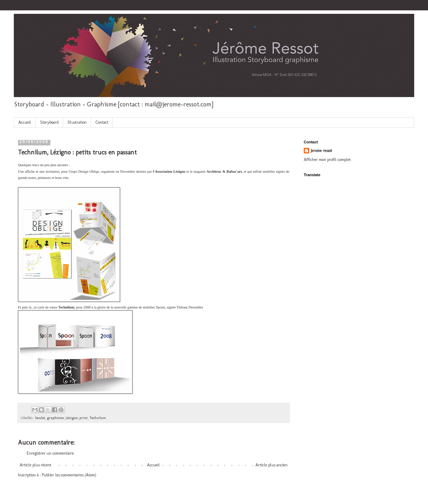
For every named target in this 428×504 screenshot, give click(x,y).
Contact (102, 122)
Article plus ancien (271, 465)
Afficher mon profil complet (327, 160)
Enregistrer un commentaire (50, 453)
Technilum (98, 418)
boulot (40, 418)
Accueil (25, 122)
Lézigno (72, 418)
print (84, 418)
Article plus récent (36, 465)
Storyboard (49, 122)
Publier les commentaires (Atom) (69, 475)
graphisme (55, 418)
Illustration (77, 122)
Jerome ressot (321, 151)
